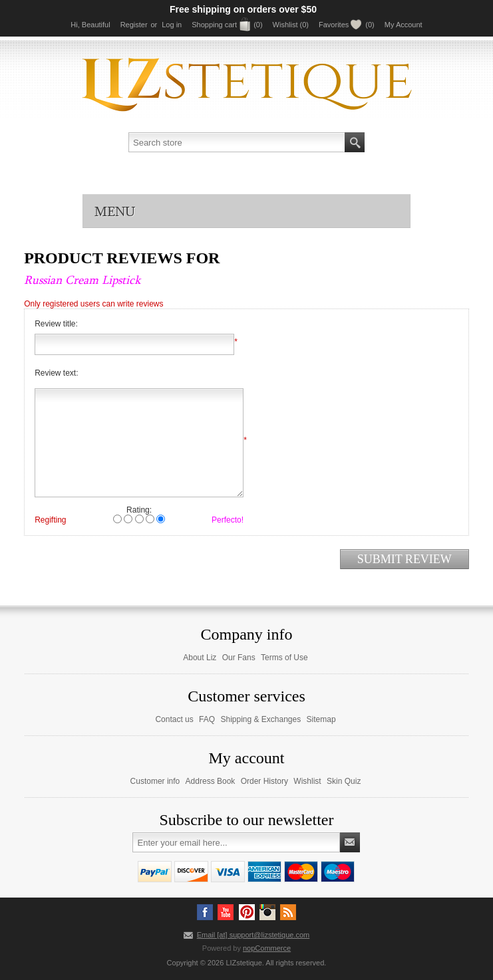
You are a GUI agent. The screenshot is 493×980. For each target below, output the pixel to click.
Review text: (56, 373)
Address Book (211, 781)
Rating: (139, 510)
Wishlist (307, 781)
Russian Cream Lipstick (82, 280)
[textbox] (237, 142)
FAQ (207, 719)
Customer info (155, 781)
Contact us (174, 719)
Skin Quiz (344, 781)
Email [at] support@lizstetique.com (253, 935)
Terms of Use (284, 658)
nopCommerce (267, 948)
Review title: (56, 324)
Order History (264, 781)
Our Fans (239, 658)
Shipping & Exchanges (260, 719)
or (154, 25)
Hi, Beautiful (90, 25)
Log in (172, 25)
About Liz (200, 658)
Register (134, 25)
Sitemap (321, 719)
